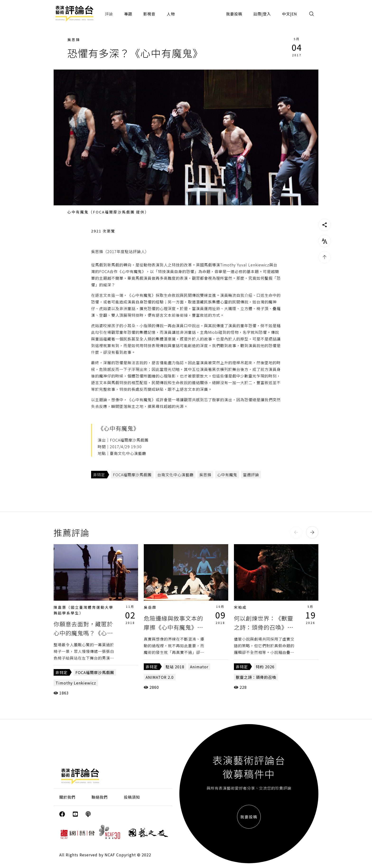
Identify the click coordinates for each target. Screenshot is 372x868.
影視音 (149, 14)
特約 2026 (265, 667)
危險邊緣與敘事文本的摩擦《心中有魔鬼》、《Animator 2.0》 (173, 627)
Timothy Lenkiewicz (76, 683)
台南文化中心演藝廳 (175, 475)
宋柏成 (240, 607)
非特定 (99, 475)
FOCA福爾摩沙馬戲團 (132, 475)
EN (294, 14)
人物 (171, 14)
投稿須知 (132, 797)
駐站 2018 (175, 667)
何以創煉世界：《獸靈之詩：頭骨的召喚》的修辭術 (264, 627)
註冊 (257, 14)
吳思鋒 (74, 40)
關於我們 (67, 797)
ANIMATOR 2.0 (160, 677)
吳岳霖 (150, 607)
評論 (109, 14)
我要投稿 (234, 14)
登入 (267, 14)
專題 (128, 14)
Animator (199, 667)
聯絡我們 (100, 797)
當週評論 (251, 475)
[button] (296, 532)
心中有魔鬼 (227, 475)
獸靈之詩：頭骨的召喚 (256, 677)
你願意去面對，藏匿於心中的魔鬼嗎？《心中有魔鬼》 (83, 633)
